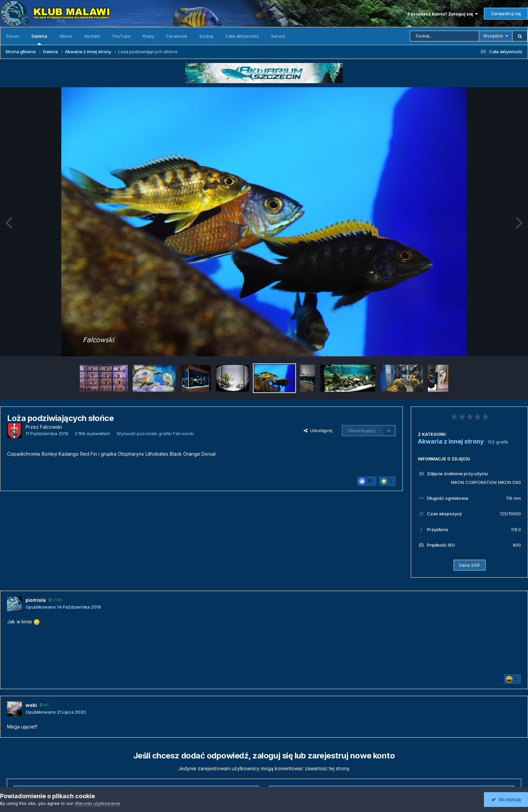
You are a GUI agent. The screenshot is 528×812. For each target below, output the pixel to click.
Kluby (148, 36)
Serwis (278, 36)
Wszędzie (493, 36)
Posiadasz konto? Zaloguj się (443, 14)
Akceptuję (506, 799)
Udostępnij (318, 430)
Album (66, 36)
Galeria (39, 39)
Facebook (177, 36)
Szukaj (206, 36)
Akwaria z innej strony (451, 441)
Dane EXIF (470, 565)
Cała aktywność (242, 36)
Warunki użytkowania (97, 803)
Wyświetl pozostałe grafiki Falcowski (155, 433)
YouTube (121, 36)
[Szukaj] (444, 36)
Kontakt (92, 36)
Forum (13, 36)
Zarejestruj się (506, 13)
